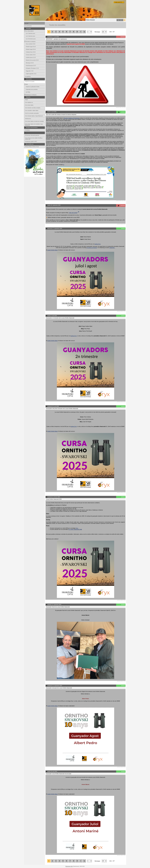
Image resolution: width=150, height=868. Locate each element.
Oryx (77, 528)
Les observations (29, 31)
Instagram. (112, 248)
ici (64, 165)
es (120, 20)
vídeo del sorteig (74, 213)
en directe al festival (92, 248)
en (122, 20)
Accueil (26, 23)
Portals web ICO (118, 2)
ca (118, 20)
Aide (26, 84)
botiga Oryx (98, 244)
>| (84, 32)
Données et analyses (30, 42)
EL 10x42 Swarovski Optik (75, 529)
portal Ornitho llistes (52, 250)
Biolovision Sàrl (69, 866)
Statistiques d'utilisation (30, 95)
